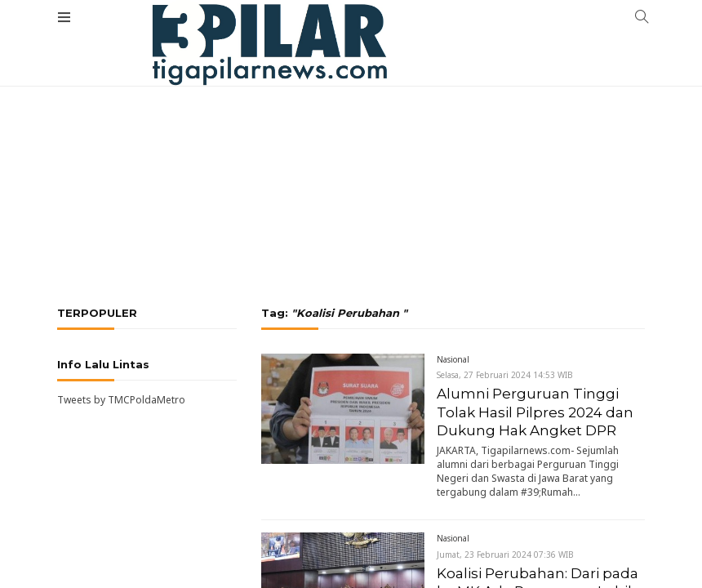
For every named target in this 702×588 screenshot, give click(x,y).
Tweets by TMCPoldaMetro (121, 400)
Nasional (453, 359)
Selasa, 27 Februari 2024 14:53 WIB (505, 375)
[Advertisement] (351, 122)
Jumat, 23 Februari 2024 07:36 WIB (505, 555)
